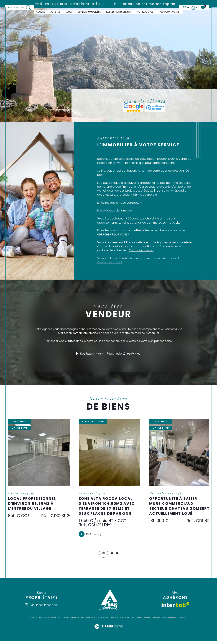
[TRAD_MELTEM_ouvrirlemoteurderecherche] (20, 7)
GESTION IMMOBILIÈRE (89, 12)
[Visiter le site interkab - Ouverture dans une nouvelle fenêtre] (175, 608)
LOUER (69, 12)
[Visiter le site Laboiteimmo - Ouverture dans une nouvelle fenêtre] (109, 633)
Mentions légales (134, 620)
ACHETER (55, 12)
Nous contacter (169, 12)
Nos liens (157, 620)
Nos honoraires (101, 620)
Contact (212, 195)
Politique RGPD (170, 620)
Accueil (40, 12)
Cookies (183, 621)
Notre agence (145, 12)
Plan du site (117, 620)
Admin (147, 620)
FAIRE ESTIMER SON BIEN (119, 12)
